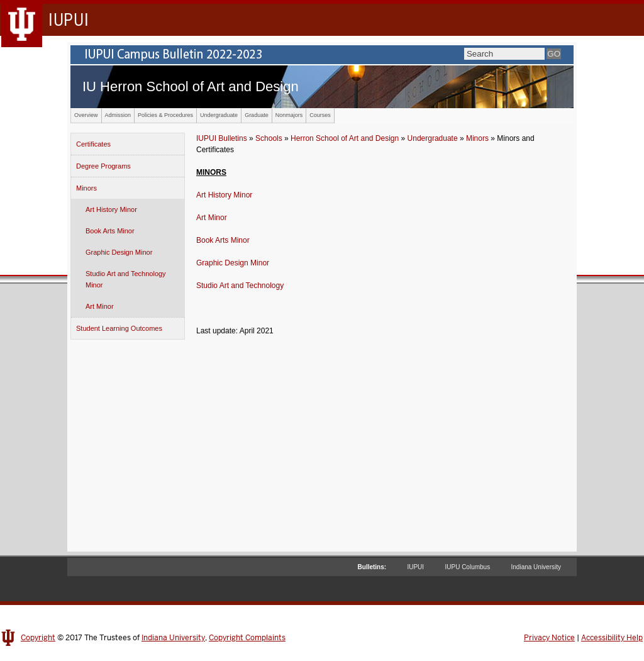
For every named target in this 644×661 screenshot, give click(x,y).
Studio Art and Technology (240, 286)
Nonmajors (289, 115)
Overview (86, 115)
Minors (86, 188)
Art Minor (100, 306)
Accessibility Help (612, 638)
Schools (269, 138)
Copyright (38, 638)
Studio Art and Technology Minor (126, 279)
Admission (118, 115)
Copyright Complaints (247, 638)
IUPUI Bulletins (222, 138)
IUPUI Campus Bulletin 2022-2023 (322, 55)
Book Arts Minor (110, 231)
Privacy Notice (549, 638)
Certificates (93, 144)
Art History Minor (111, 209)
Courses (320, 115)
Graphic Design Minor (119, 252)
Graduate (257, 115)
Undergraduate (219, 115)
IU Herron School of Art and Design (191, 86)
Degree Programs (103, 166)
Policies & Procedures (165, 115)
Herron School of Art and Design (345, 138)
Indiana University (536, 567)
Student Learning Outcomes (119, 328)
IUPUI (415, 567)
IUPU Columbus (467, 567)
